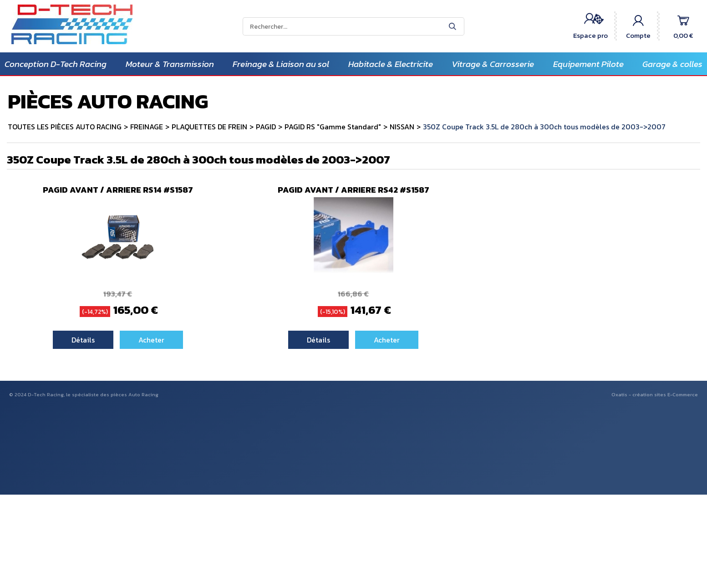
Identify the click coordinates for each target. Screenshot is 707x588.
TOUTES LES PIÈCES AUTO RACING (65, 127)
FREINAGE (147, 127)
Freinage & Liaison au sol (281, 64)
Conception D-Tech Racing (56, 64)
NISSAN (402, 127)
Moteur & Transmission (170, 64)
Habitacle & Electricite (391, 64)
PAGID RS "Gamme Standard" (333, 127)
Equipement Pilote (588, 64)
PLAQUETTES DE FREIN (209, 127)
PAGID (266, 127)
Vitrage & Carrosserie (493, 64)
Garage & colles (672, 64)
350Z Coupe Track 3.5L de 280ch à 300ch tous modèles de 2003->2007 (544, 127)
